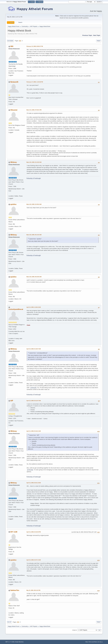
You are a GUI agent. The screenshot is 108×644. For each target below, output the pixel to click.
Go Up (9, 622)
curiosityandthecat (16, 309)
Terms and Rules (93, 642)
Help (87, 642)
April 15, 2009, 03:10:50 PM (34, 532)
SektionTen (15, 590)
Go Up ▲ (100, 642)
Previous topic (87, 35)
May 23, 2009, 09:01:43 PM (33, 590)
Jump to (75, 630)
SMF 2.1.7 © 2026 (10, 642)
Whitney (14, 162)
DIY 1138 (14, 532)
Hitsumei (14, 110)
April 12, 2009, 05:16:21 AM (34, 431)
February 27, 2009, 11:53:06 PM (35, 82)
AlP (12, 401)
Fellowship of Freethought (34, 178)
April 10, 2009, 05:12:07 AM (34, 401)
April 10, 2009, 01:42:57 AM (34, 349)
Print (99, 41)
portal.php (33, 388)
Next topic (97, 35)
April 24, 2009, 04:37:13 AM (34, 560)
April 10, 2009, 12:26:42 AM (34, 307)
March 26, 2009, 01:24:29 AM (34, 162)
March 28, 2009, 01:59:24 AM (34, 204)
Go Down (10, 41)
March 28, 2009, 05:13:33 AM (34, 235)
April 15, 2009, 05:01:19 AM (34, 483)
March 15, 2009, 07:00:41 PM (34, 110)
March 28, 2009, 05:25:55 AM (34, 277)
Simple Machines (19, 642)
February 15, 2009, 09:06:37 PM (35, 46)
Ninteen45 (14, 82)
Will (12, 46)
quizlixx (13, 204)
